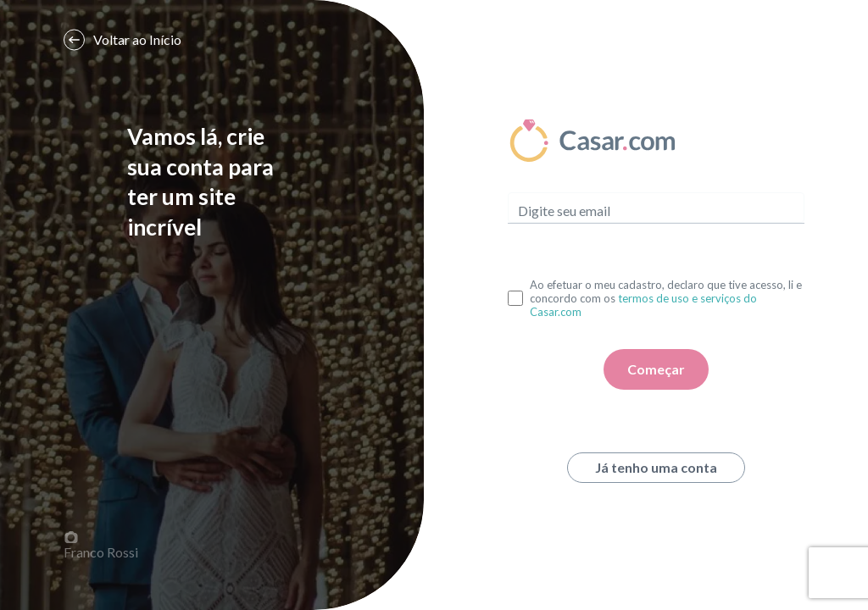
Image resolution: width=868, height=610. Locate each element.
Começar (656, 369)
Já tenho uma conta (656, 467)
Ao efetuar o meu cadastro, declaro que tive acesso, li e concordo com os (666, 298)
